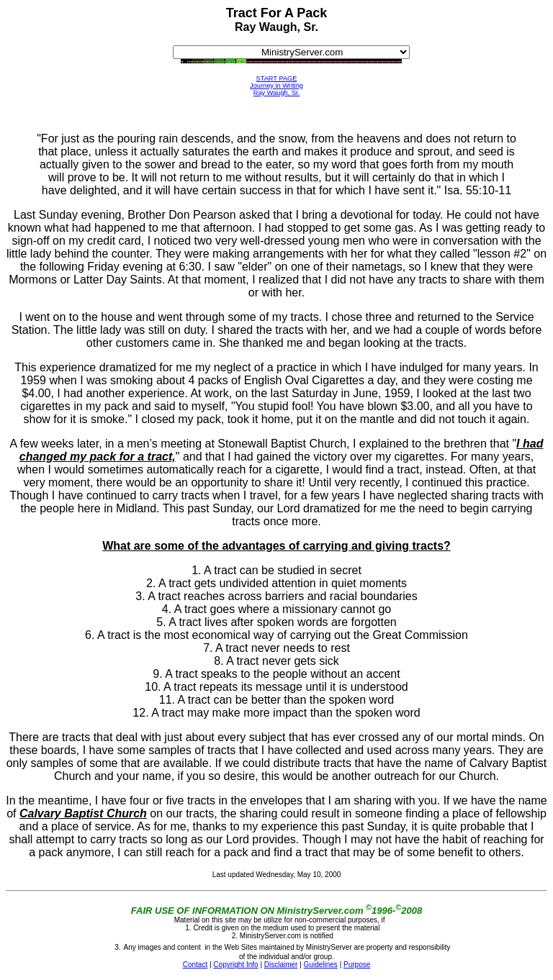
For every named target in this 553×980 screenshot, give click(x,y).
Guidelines (321, 965)
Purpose (357, 965)
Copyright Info (235, 965)
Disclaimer (281, 965)
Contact (195, 965)
